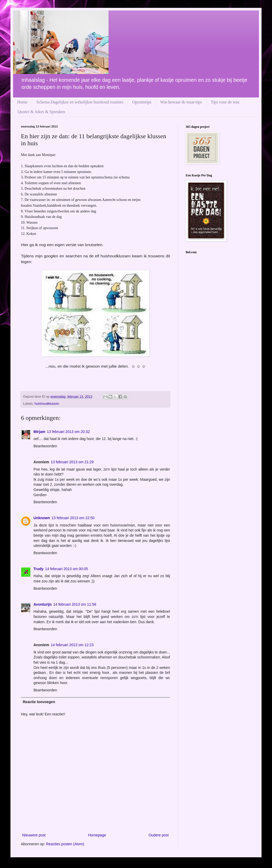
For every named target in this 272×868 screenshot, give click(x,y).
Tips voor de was (225, 102)
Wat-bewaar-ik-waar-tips (181, 102)
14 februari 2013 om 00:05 (66, 569)
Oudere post (159, 835)
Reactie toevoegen (39, 702)
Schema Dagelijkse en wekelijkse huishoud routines (80, 102)
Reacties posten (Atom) (65, 844)
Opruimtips (142, 102)
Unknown (42, 518)
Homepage (97, 835)
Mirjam (39, 432)
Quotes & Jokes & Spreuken (41, 112)
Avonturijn (42, 604)
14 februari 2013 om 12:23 (72, 645)
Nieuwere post (34, 835)
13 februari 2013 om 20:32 (68, 432)
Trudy (38, 569)
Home (22, 102)
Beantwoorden (45, 446)
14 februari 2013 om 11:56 (75, 604)
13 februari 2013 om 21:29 (72, 462)
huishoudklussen (47, 404)
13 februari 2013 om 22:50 (73, 518)
